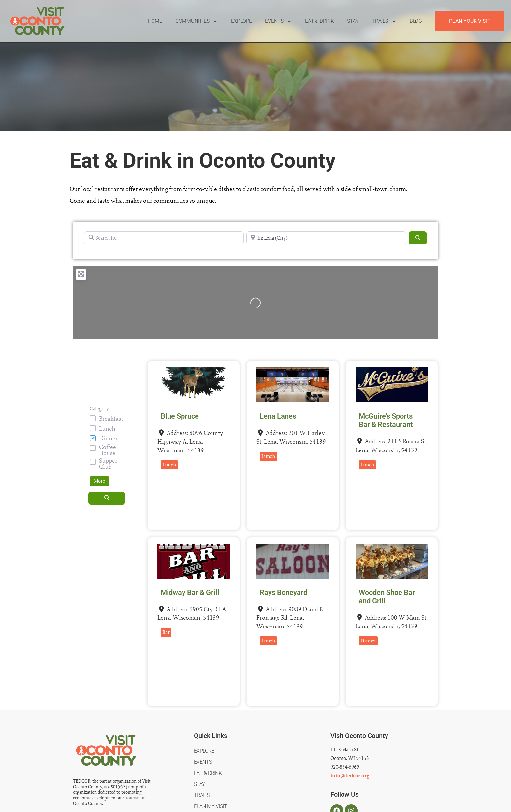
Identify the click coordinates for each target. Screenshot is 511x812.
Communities (197, 21)
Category (99, 409)
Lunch (107, 428)
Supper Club (108, 464)
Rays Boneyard (284, 592)
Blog (416, 21)
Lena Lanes (278, 416)
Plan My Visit (211, 806)
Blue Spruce (180, 416)
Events (278, 21)
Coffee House (108, 450)
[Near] (326, 238)
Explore (242, 21)
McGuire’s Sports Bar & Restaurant (386, 420)
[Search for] (164, 238)
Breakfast (111, 418)
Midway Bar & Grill (190, 592)
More (99, 481)
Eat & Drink (320, 21)
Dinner (108, 438)
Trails (384, 21)
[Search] (418, 238)
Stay (353, 21)
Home (155, 21)
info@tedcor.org (350, 776)
